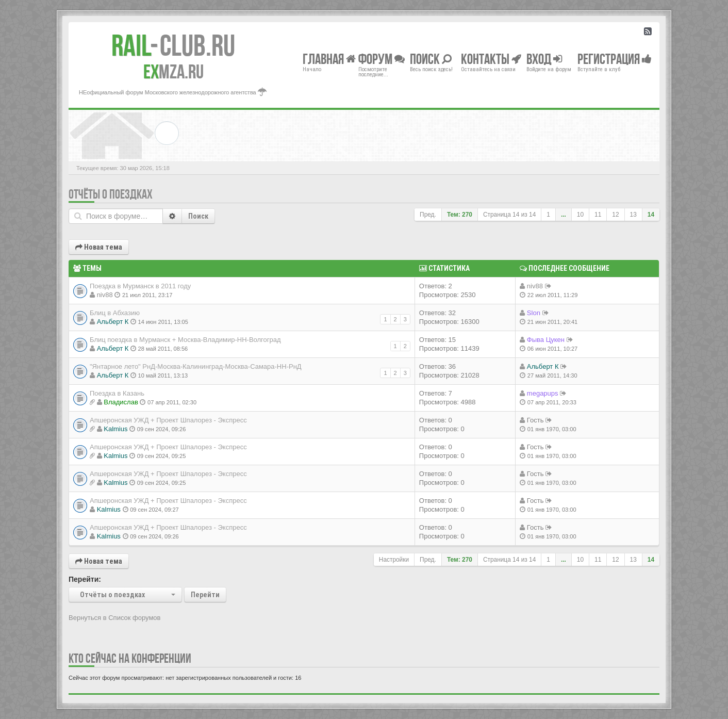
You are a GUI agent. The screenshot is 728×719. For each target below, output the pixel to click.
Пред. (428, 215)
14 (651, 215)
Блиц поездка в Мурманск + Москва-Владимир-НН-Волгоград (185, 340)
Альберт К (113, 322)
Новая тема (99, 247)
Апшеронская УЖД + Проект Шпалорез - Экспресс (168, 420)
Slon (534, 313)
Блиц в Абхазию (115, 313)
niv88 (105, 295)
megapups (543, 393)
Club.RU (173, 45)
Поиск (198, 216)
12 (615, 215)
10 (580, 215)
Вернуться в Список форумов (115, 618)
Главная (329, 59)
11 (598, 215)
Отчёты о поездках (111, 194)
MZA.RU (173, 72)
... (564, 215)
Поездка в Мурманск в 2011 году (140, 286)
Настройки (394, 560)
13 (633, 215)
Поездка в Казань (117, 393)
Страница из (509, 215)
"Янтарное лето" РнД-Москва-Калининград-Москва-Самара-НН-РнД (196, 366)
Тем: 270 (460, 215)
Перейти (205, 595)
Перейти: (85, 579)
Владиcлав (121, 402)
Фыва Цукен (546, 340)
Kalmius (115, 429)
